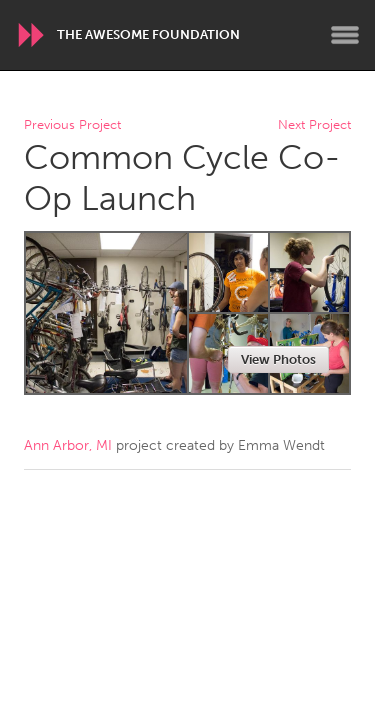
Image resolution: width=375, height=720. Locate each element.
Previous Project (72, 125)
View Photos (278, 359)
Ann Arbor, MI (68, 445)
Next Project (314, 125)
